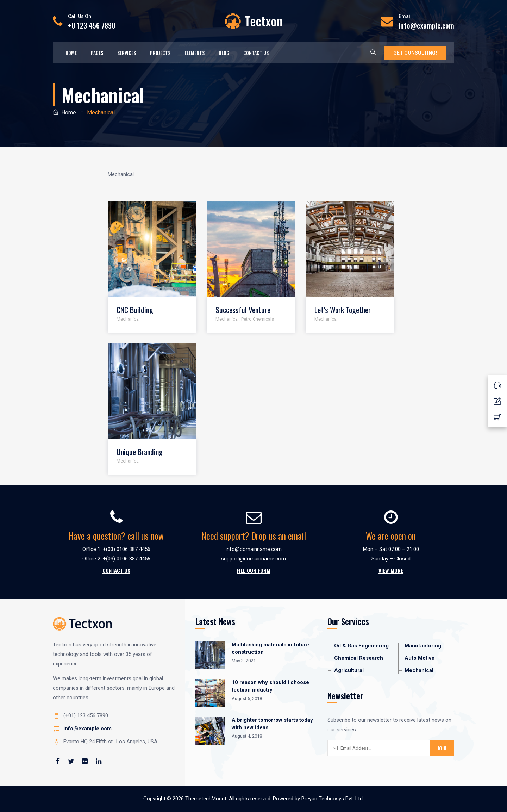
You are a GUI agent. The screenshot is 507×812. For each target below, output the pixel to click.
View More (391, 570)
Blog (224, 53)
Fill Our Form (254, 570)
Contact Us (256, 53)
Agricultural (349, 670)
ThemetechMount (206, 799)
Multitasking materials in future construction (270, 648)
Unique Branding (140, 452)
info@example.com (87, 729)
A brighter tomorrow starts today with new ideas (272, 724)
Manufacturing (423, 646)
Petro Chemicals (258, 319)
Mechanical (128, 319)
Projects (160, 53)
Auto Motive (420, 658)
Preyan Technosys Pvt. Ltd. (333, 799)
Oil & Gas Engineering (361, 646)
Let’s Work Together (343, 310)
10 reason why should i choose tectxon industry (270, 686)
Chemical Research (359, 658)
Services (127, 53)
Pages (97, 53)
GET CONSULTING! (415, 53)
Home (71, 53)
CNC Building (135, 310)
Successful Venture (243, 310)
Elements (195, 53)
